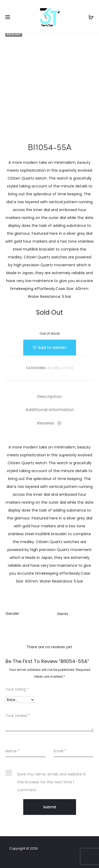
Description (49, 397)
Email (60, 751)
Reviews (50, 423)
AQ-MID (53, 368)
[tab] (49, 397)
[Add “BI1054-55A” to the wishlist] (50, 348)
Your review (18, 716)
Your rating (17, 689)
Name (13, 751)
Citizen (67, 368)
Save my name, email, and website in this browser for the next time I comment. (52, 782)
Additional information (50, 410)
